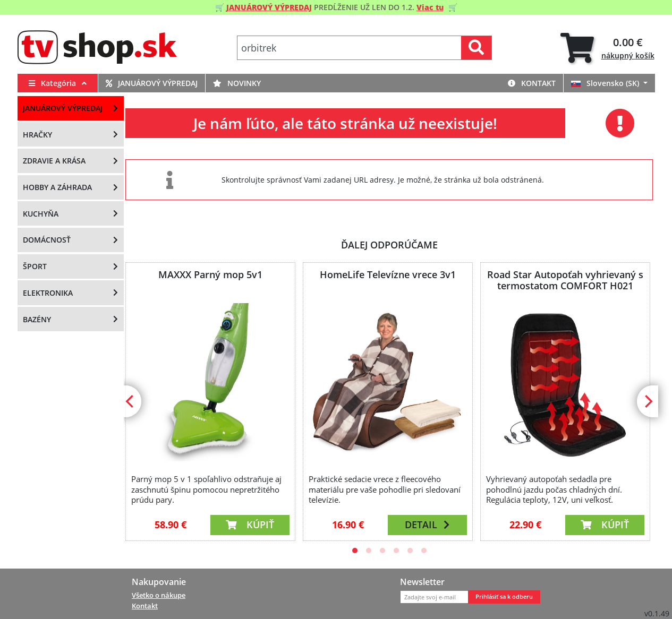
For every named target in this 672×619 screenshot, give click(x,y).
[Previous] (131, 401)
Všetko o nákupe (159, 595)
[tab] (607, 48)
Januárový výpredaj (152, 83)
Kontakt (532, 83)
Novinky (237, 83)
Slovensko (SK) (606, 83)
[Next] (648, 401)
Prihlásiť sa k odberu (504, 597)
